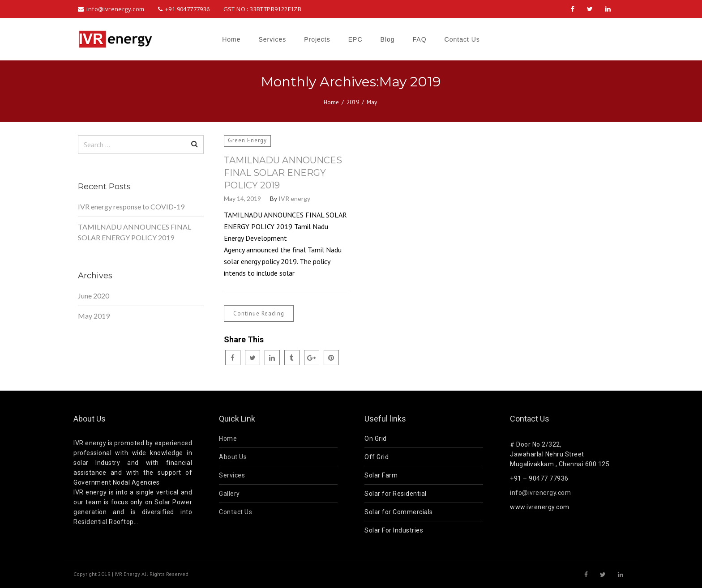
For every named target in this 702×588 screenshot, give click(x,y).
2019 (353, 102)
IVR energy (294, 199)
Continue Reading (259, 313)
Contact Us (235, 512)
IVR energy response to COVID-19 (131, 207)
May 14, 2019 (242, 199)
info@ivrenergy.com (540, 493)
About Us (233, 457)
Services (232, 475)
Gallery (229, 494)
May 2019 (94, 316)
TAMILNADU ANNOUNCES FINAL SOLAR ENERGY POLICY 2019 (283, 173)
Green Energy (247, 140)
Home (331, 102)
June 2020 (94, 296)
